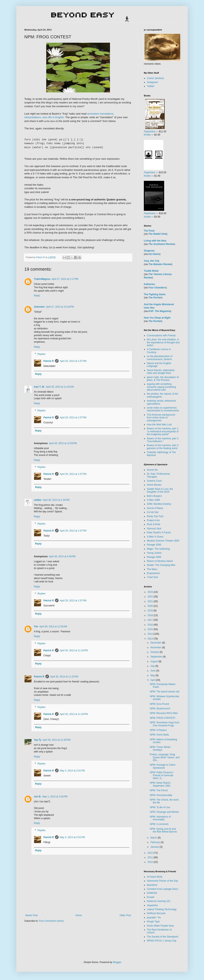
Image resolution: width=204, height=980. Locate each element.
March (154, 838)
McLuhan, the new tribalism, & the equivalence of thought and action (163, 342)
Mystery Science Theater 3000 (163, 541)
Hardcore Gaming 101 (159, 901)
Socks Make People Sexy (160, 926)
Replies (41, 354)
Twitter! (151, 86)
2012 (151, 853)
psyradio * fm (154, 918)
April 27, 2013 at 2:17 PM (65, 279)
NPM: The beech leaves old (164, 692)
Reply (37, 296)
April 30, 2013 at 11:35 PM (56, 740)
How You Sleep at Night (157, 318)
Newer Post (31, 915)
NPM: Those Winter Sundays (160, 748)
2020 (151, 606)
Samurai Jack (154, 529)
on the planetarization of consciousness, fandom (160, 358)
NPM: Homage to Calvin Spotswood (163, 766)
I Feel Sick (152, 577)
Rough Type (153, 922)
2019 (151, 611)
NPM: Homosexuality (161, 795)
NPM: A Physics (158, 730)
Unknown (39, 307)
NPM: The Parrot (159, 790)
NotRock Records (156, 913)
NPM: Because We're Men (164, 713)
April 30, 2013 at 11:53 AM (53, 627)
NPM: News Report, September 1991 (160, 784)
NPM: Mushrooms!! (160, 709)
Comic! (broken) (155, 78)
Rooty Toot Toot (155, 516)
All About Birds (155, 877)
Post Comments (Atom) (51, 921)
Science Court (154, 481)
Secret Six (152, 470)
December (156, 643)
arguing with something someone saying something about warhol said (161, 387)
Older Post (125, 915)
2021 (151, 601)
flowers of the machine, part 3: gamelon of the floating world (163, 447)
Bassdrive (152, 885)
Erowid (151, 897)
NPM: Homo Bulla (159, 735)
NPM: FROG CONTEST (163, 718)
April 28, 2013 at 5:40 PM (62, 556)
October (155, 652)
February (155, 842)
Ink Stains (154, 254)
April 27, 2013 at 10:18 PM (60, 307)
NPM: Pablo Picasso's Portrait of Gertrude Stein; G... (162, 775)
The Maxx (152, 569)
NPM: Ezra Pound (159, 704)
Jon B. (38, 797)
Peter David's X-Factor (159, 533)
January (155, 847)
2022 (151, 597)
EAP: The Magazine (159, 311)
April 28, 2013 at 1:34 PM (56, 500)
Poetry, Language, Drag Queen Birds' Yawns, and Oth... (165, 757)
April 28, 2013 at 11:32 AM (60, 387)
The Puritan (155, 298)
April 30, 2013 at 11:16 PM (74, 714)
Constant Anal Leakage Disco (162, 889)
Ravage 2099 (154, 545)
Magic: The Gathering (158, 549)
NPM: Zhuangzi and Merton (164, 812)
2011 (151, 857)
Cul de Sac (153, 512)
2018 (151, 615)
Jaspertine (152, 905)
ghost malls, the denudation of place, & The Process (163, 379)
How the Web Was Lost (159, 425)
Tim (36, 627)
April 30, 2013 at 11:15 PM (74, 650)
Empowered (153, 573)
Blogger (117, 962)
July (153, 666)
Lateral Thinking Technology (162, 909)
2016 (151, 625)
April (153, 680)
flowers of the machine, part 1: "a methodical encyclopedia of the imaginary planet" (163, 431)
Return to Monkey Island (160, 561)
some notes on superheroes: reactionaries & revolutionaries (163, 409)
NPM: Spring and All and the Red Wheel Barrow (163, 830)
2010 (151, 862)
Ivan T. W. (39, 387)
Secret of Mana (155, 508)
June (153, 671)
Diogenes (149, 251)
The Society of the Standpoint (162, 937)
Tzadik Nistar (151, 271)
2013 (151, 639)
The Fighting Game (155, 294)
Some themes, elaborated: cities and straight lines (161, 372)
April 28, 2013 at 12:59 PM (63, 443)
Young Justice (154, 553)
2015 (151, 629)
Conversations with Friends (161, 336)
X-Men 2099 (153, 500)
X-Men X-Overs (155, 537)
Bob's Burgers (154, 496)
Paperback (150, 132)
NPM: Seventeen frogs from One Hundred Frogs (165, 724)
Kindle (147, 135)
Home (79, 915)
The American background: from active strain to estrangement (161, 418)
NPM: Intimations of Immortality (160, 818)
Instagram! (153, 82)
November (156, 647)
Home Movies (154, 485)
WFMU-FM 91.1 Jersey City (162, 941)
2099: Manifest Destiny (159, 504)
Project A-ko (153, 520)
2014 (151, 634)
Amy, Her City (152, 261)
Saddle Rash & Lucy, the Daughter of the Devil (160, 490)
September (157, 657)
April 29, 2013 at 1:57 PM (73, 361)
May (153, 675)
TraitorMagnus (42, 279)
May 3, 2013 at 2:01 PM (72, 771)
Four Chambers (157, 288)
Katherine (149, 284)
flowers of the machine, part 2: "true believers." (163, 440)
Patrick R (49, 361)
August (154, 661)
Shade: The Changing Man (161, 565)
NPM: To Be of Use (160, 807)
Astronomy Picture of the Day (162, 881)
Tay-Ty (38, 740)
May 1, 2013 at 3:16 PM (55, 797)
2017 (151, 620)
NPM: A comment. (159, 824)
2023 (151, 592)
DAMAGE (152, 893)
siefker (38, 500)
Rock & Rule (153, 524)
